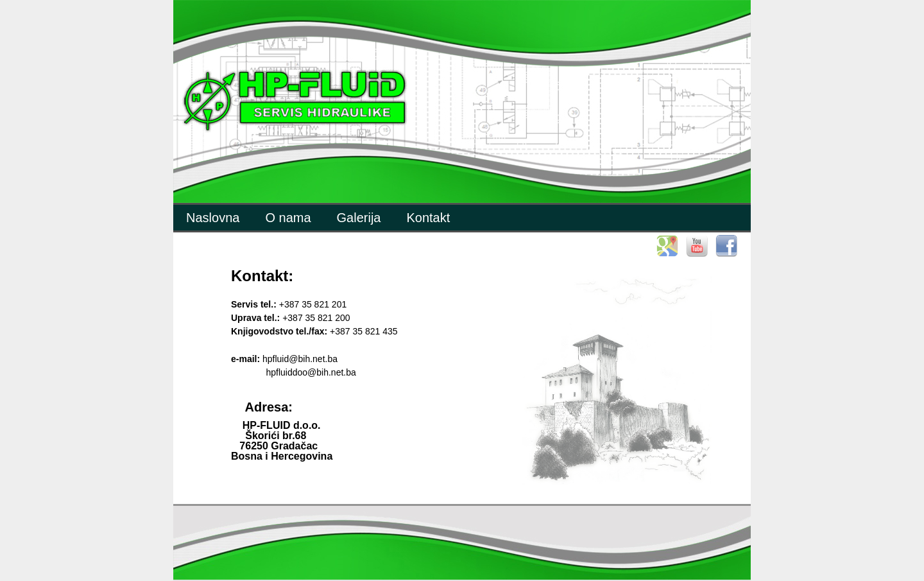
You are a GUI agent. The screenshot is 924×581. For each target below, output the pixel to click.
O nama (288, 218)
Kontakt (428, 218)
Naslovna (213, 218)
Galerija (359, 218)
